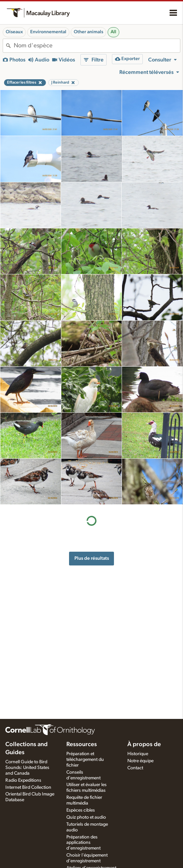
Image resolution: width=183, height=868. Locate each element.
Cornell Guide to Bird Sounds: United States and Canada (27, 768)
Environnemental (48, 32)
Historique (138, 754)
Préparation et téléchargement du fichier (85, 760)
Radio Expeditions (23, 780)
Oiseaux (14, 32)
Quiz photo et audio (86, 817)
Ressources (82, 744)
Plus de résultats (92, 558)
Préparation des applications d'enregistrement (83, 843)
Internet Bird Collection (28, 787)
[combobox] (97, 46)
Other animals (88, 32)
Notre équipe (140, 761)
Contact (135, 768)
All (113, 32)
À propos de (144, 744)
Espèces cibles (81, 810)
